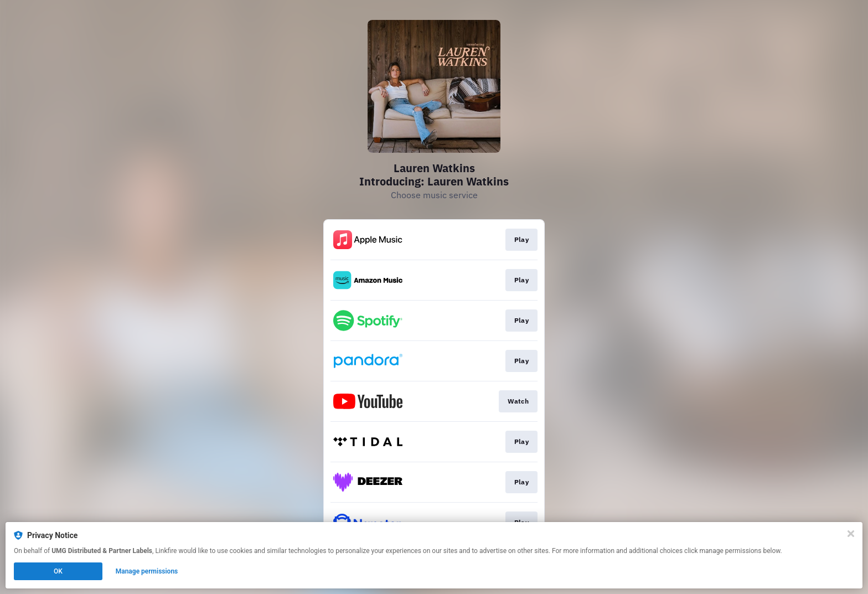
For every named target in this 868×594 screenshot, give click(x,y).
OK (58, 571)
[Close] (851, 534)
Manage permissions (147, 571)
